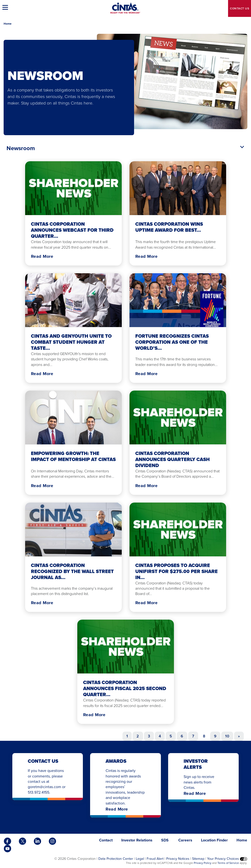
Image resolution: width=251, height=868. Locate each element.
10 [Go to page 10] (227, 736)
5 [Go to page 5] (171, 736)
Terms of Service (228, 863)
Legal (140, 859)
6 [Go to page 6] (182, 736)
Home (8, 24)
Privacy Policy (203, 863)
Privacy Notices (178, 859)
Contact (240, 8)
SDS (165, 840)
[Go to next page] (239, 736)
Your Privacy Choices (227, 859)
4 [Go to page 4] (160, 736)
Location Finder (214, 840)
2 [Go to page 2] (138, 736)
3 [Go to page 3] (149, 736)
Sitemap (198, 859)
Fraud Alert (155, 859)
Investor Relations (137, 840)
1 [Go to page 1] (127, 736)
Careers (185, 840)
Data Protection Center (116, 859)
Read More (42, 256)
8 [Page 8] (204, 736)
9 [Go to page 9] (215, 736)
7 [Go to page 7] (193, 736)
